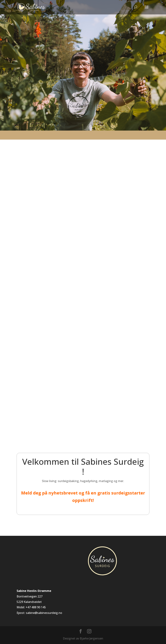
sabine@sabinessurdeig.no (44, 613)
